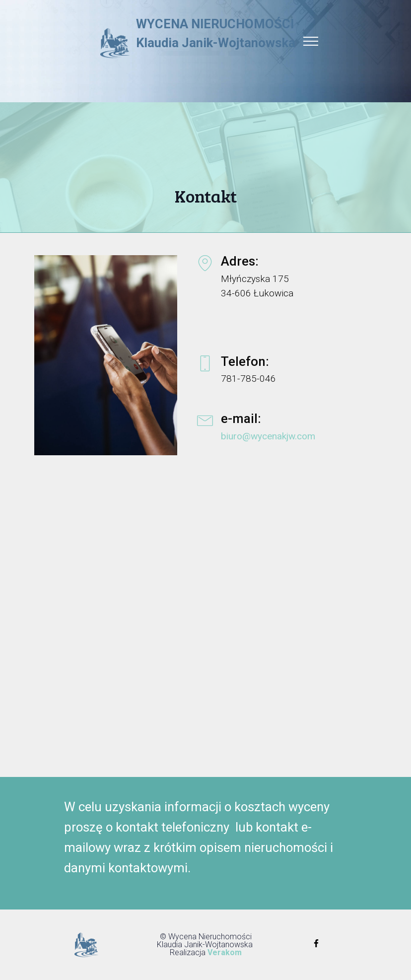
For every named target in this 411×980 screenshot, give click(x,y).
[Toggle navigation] (311, 41)
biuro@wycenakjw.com (268, 436)
